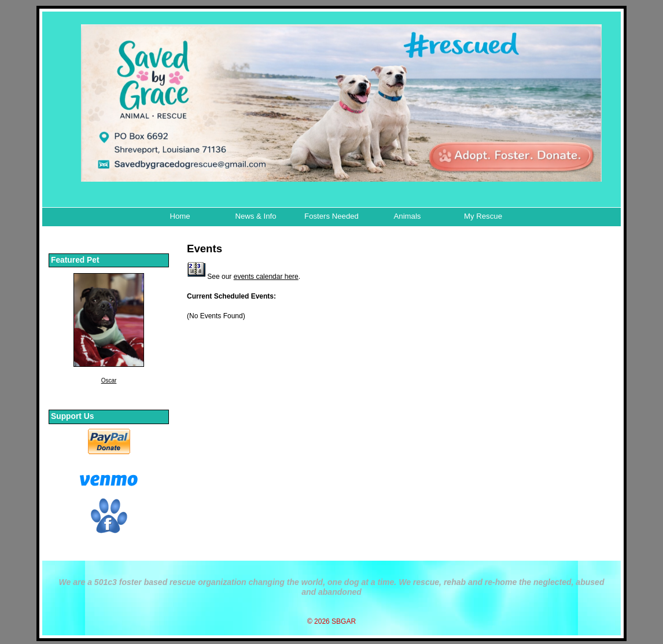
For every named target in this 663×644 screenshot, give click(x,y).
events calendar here (266, 277)
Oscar (109, 380)
